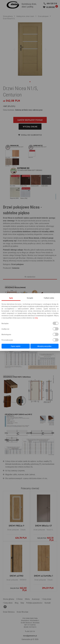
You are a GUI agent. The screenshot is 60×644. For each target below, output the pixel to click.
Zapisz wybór (16, 346)
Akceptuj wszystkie (44, 346)
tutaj (36, 318)
